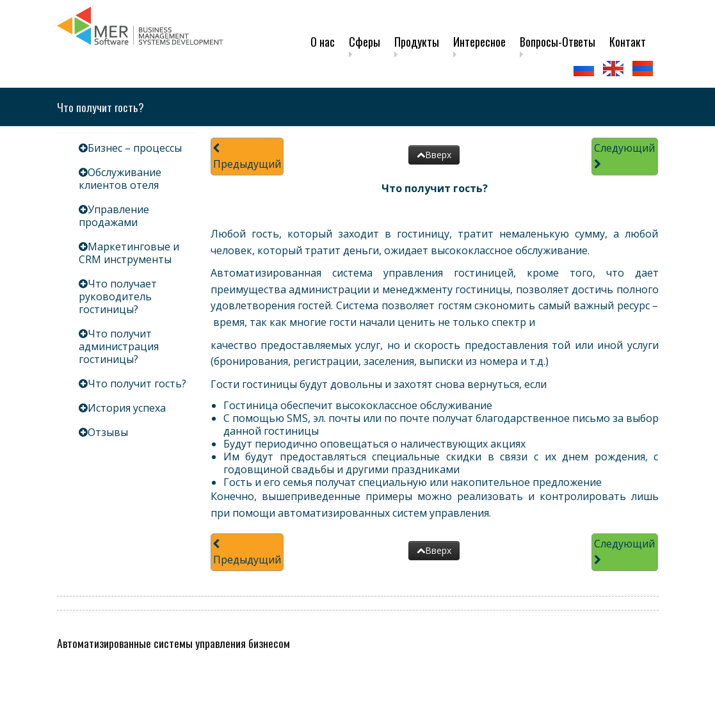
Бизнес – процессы (135, 148)
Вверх (434, 155)
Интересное (479, 42)
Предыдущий (247, 157)
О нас (323, 42)
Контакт (628, 42)
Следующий (624, 156)
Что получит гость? (137, 384)
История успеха (127, 408)
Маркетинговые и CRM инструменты (129, 253)
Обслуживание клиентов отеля (120, 179)
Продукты (417, 42)
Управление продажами (114, 216)
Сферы (365, 42)
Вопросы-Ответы (558, 42)
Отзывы (108, 432)
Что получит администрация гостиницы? (119, 346)
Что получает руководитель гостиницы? (118, 296)
